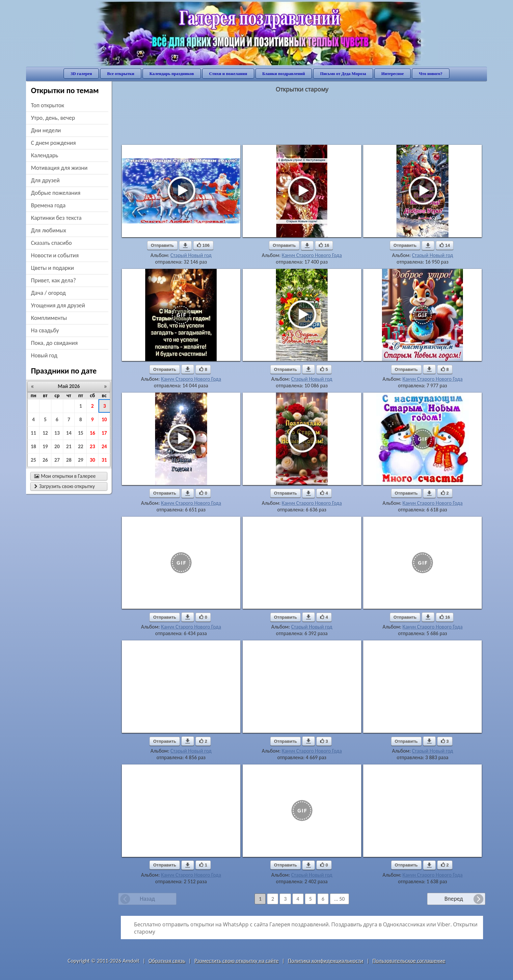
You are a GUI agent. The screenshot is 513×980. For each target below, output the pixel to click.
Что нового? (431, 74)
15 (81, 433)
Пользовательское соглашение (409, 961)
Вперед (454, 899)
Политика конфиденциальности (325, 961)
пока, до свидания (54, 343)
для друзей (45, 180)
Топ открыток (48, 105)
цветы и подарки (52, 268)
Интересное (392, 74)
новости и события (55, 255)
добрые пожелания (56, 193)
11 (33, 433)
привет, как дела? (54, 280)
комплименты (49, 318)
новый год (44, 355)
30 (93, 460)
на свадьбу (45, 330)
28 (69, 460)
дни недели (46, 130)
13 (57, 433)
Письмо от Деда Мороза (343, 74)
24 (104, 446)
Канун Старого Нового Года (312, 255)
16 (93, 433)
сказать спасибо (51, 243)
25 (33, 460)
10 (104, 419)
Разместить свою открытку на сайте (236, 961)
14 (69, 433)
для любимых (49, 230)
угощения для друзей (58, 305)
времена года (48, 205)
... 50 (339, 899)
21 (69, 446)
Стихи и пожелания (228, 74)
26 (45, 460)
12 (45, 433)
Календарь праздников (172, 74)
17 (104, 433)
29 (81, 460)
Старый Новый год (191, 255)
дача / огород (48, 293)
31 (104, 460)
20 (57, 446)
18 (33, 446)
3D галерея (81, 74)
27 (57, 460)
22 (81, 446)
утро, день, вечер (53, 118)
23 (93, 446)
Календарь (45, 155)
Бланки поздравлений (284, 74)
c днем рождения (53, 143)
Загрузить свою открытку (65, 486)
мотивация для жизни (59, 168)
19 (45, 446)
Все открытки (121, 74)
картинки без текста (56, 218)
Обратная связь (167, 961)
